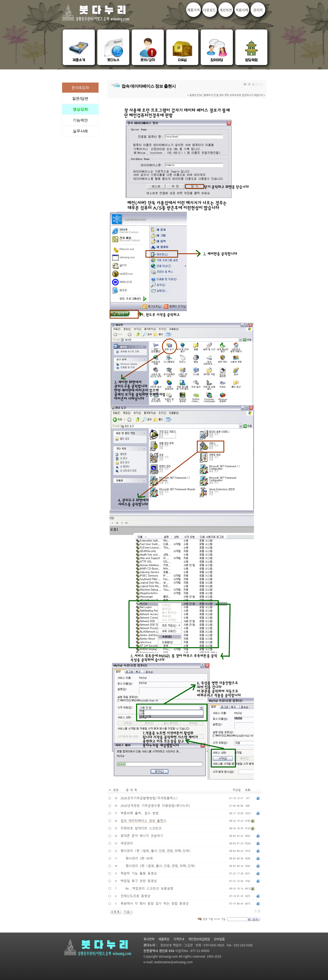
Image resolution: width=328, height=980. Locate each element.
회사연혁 (149, 939)
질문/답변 (80, 98)
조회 (248, 790)
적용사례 (242, 10)
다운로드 (210, 10)
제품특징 (164, 939)
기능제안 (80, 120)
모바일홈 (219, 939)
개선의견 (226, 10)
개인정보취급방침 (199, 939)
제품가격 (193, 10)
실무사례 (80, 131)
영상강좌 (80, 109)
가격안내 (179, 939)
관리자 (258, 10)
